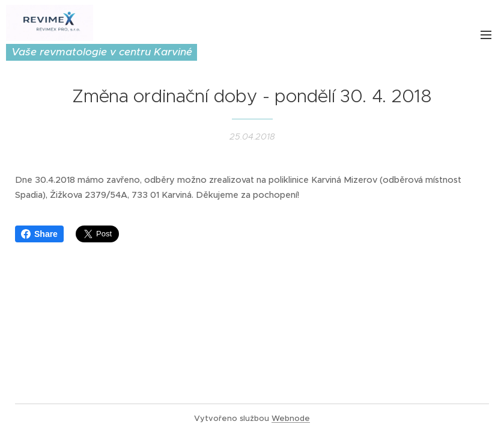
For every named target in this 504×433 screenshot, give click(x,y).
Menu (486, 35)
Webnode (291, 418)
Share (39, 234)
